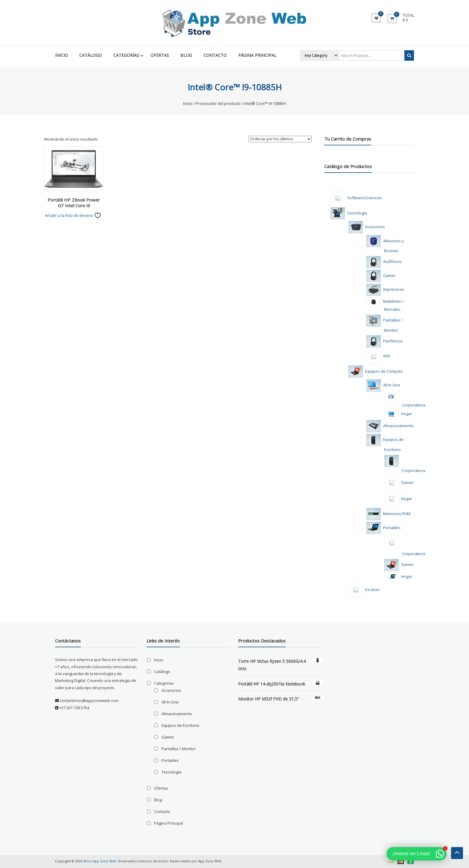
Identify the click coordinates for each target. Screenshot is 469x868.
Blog (186, 55)
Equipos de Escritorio (181, 725)
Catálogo (91, 55)
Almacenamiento (177, 714)
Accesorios (171, 690)
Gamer (168, 737)
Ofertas (160, 55)
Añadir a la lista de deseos (73, 215)
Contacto (215, 55)
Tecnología (171, 772)
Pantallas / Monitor (179, 749)
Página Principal (257, 55)
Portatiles (170, 760)
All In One (170, 702)
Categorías (126, 55)
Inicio (61, 55)
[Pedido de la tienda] (280, 139)
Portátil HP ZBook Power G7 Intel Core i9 (74, 203)
